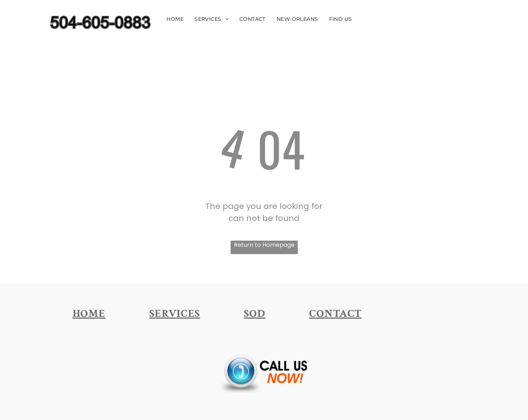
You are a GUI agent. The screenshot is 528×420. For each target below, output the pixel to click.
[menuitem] (175, 19)
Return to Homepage (264, 245)
